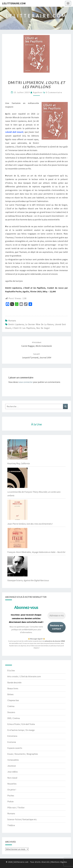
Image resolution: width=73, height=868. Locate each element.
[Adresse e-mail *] (57, 615)
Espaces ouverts (15, 748)
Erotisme (12, 742)
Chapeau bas (13, 700)
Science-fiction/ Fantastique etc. (22, 819)
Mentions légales (59, 862)
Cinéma (11, 706)
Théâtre (11, 825)
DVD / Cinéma (14, 718)
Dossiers (11, 712)
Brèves (10, 694)
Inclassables (13, 760)
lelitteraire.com (14, 3)
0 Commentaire (54, 92)
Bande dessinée (14, 682)
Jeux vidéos (13, 772)
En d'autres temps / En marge (21, 730)
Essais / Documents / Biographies (23, 754)
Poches (11, 796)
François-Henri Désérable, (36, 552)
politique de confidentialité (22, 629)
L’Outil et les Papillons (24, 328)
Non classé (12, 778)
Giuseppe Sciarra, (28, 580)
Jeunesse (12, 766)
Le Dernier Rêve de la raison (39, 324)
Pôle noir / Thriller (16, 808)
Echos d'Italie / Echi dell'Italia (21, 724)
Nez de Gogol (43, 328)
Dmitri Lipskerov (16, 324)
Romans (12, 321)
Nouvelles (12, 784)
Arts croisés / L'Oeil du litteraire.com (24, 676)
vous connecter (26, 382)
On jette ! (12, 790)
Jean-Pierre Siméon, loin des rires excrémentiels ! (30, 524)
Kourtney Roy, (18, 463)
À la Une (11, 670)
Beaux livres (13, 688)
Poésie (10, 801)
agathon (38, 92)
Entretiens (12, 736)
